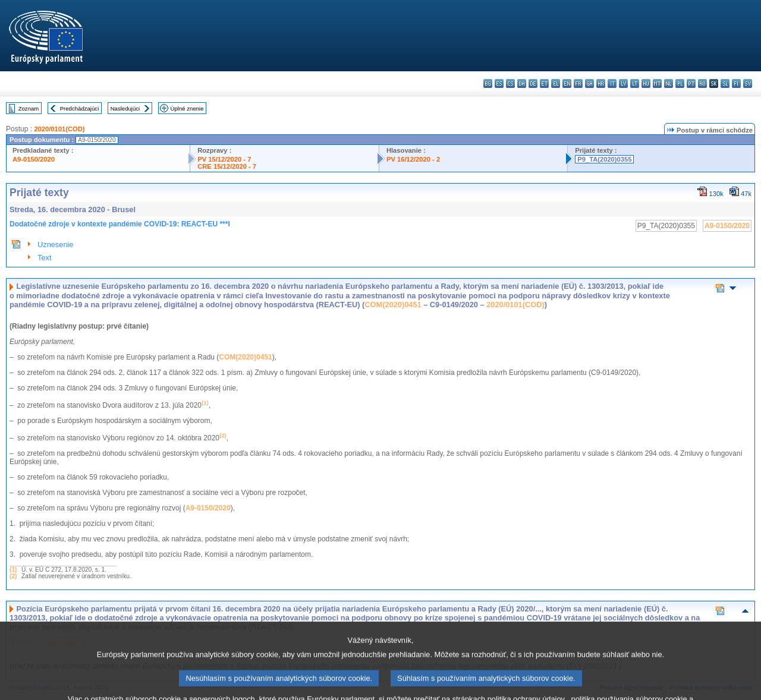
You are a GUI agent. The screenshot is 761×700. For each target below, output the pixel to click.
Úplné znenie (187, 108)
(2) (13, 576)
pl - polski (680, 83)
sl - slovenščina (725, 83)
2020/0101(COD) (59, 129)
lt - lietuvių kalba (635, 83)
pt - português (691, 83)
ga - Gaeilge (589, 83)
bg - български (488, 83)
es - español (499, 83)
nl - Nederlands (669, 83)
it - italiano (612, 83)
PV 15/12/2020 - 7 (224, 159)
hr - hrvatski (601, 83)
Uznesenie (55, 245)
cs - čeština (510, 83)
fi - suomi (736, 83)
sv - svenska (748, 83)
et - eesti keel (544, 83)
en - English (567, 83)
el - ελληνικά (556, 83)
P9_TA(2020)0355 (604, 159)
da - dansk (522, 83)
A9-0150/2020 (34, 159)
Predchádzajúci (80, 108)
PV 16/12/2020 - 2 (413, 159)
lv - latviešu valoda (623, 83)
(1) (13, 570)
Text (44, 258)
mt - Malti (657, 83)
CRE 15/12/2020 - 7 (227, 166)
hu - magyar (646, 83)
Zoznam (29, 108)
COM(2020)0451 (393, 305)
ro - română (702, 83)
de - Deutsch (533, 83)
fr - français (578, 83)
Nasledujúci (125, 108)
